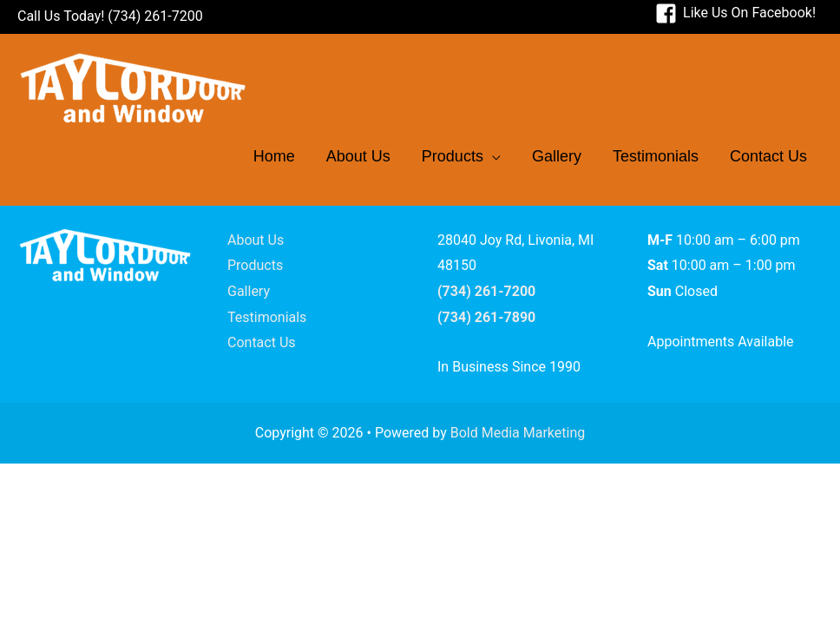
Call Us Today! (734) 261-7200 (110, 16)
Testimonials (267, 317)
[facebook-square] (735, 13)
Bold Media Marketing (518, 433)
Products (255, 265)
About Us (256, 240)
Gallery (249, 291)
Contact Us (262, 342)
